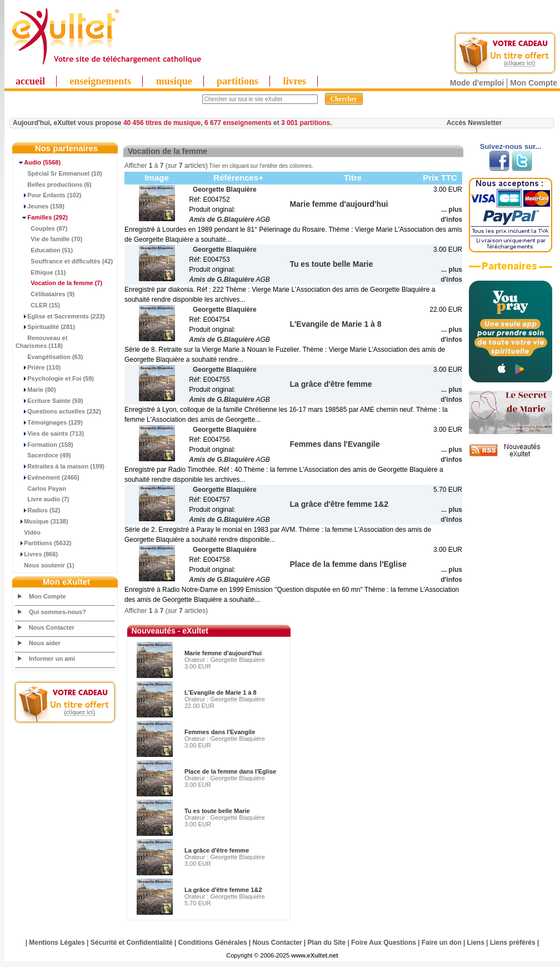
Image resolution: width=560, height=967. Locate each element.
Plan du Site (327, 943)
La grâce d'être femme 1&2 (223, 890)
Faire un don (442, 943)
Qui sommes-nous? (57, 612)
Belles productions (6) (54, 185)
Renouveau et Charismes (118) (41, 342)
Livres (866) (37, 554)
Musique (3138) (42, 521)
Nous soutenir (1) (45, 565)
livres (294, 81)
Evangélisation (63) (49, 357)
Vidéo (28, 532)
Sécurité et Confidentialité (132, 943)
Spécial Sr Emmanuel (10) (59, 173)
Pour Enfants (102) (48, 195)
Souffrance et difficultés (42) (64, 261)
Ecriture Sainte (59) (49, 401)
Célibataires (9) (45, 294)
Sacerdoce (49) (43, 455)
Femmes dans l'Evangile (220, 732)
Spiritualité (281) (45, 327)
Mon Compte (534, 83)
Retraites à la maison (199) (60, 466)
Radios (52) (38, 510)
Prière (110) (38, 367)
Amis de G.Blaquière (221, 220)
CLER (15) (38, 305)
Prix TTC (440, 178)
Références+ (238, 178)
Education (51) (44, 250)
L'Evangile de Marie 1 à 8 (221, 692)
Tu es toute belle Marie (217, 811)
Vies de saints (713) (50, 433)
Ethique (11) (41, 272)
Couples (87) (41, 228)
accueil (30, 81)
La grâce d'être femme (217, 850)
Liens (476, 943)
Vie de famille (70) (49, 239)
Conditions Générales (213, 943)
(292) (42, 217)
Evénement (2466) (47, 477)
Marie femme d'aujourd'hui (223, 653)
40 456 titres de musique (162, 123)
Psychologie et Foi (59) (55, 378)
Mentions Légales (57, 943)
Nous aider (45, 643)
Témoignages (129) (49, 422)
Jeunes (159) (40, 206)
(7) (59, 283)
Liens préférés (513, 943)
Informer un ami (52, 659)
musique (174, 81)
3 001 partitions (306, 123)
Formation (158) (44, 445)
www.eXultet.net (315, 955)
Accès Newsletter (474, 123)
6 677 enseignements (238, 123)
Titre (353, 178)
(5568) (38, 162)
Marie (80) (36, 390)
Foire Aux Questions (384, 943)
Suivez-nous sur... (511, 146)
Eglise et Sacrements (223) (60, 316)
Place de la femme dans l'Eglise (230, 771)
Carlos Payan (41, 489)
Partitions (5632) (44, 543)
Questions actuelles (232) (58, 411)
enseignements (100, 81)
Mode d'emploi (477, 83)
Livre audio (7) (42, 499)
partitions (237, 81)
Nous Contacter (52, 627)
